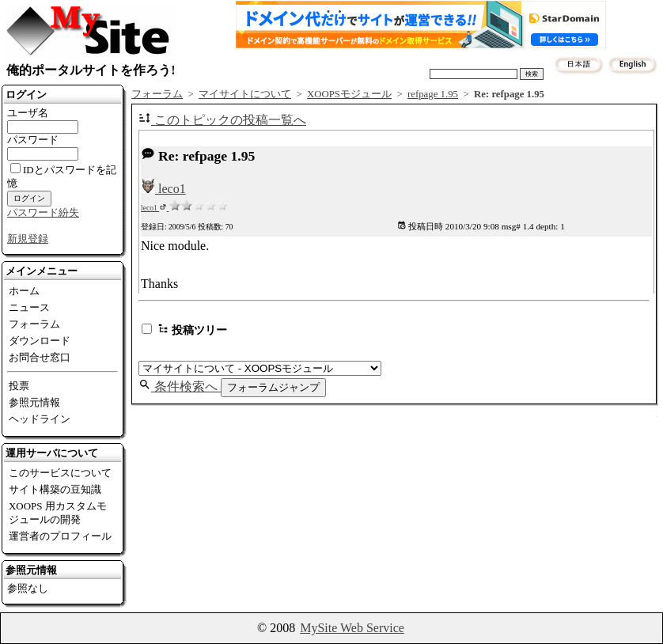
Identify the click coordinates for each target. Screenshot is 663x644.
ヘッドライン (40, 419)
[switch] (147, 329)
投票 (19, 386)
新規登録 (28, 239)
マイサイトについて (245, 94)
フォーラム (34, 324)
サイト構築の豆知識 (55, 489)
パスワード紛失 (43, 212)
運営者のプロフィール (60, 536)
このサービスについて (60, 473)
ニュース (29, 307)
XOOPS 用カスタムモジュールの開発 (58, 513)
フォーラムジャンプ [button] (273, 387)
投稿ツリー (184, 330)
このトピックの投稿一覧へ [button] (222, 120)
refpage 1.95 (433, 94)
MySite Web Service (352, 628)
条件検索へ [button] (180, 386)
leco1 (163, 189)
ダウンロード (40, 341)
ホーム (24, 291)
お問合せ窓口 (40, 357)
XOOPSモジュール (349, 94)
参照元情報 (34, 402)
